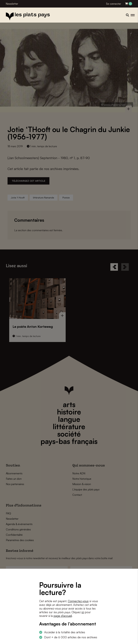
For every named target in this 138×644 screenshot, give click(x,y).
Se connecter (114, 4)
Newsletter (12, 4)
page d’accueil (63, 616)
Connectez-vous (78, 601)
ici (83, 612)
